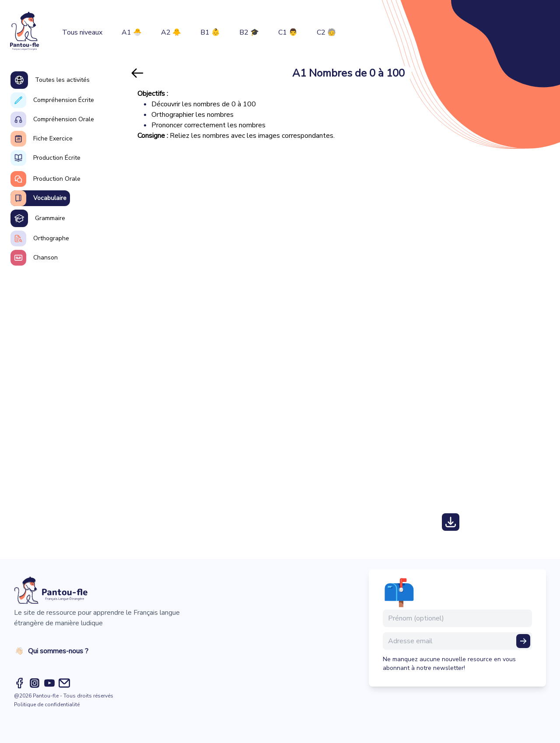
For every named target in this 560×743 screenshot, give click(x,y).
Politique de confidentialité (47, 704)
